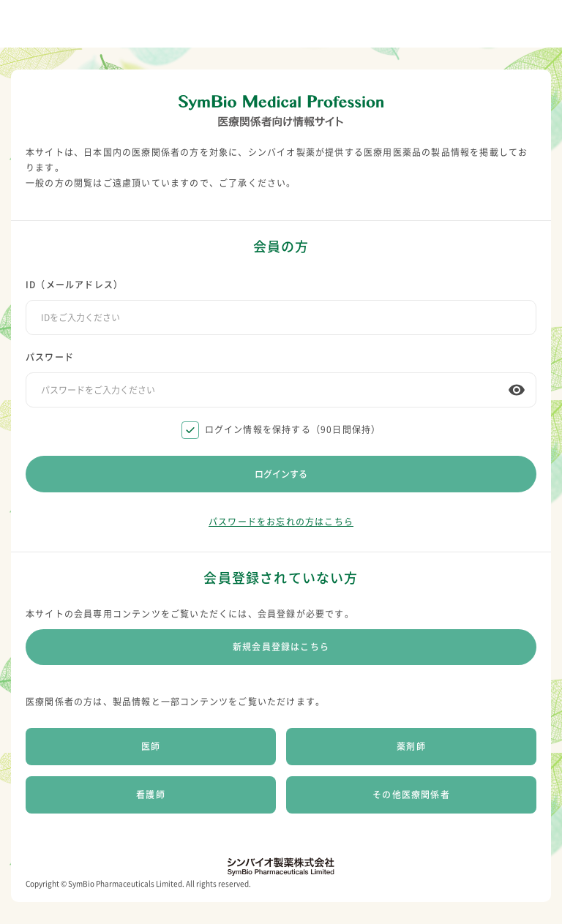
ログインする (281, 474)
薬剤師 (411, 746)
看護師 (151, 795)
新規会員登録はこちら (281, 647)
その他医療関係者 (411, 795)
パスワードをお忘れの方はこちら (281, 522)
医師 (151, 746)
